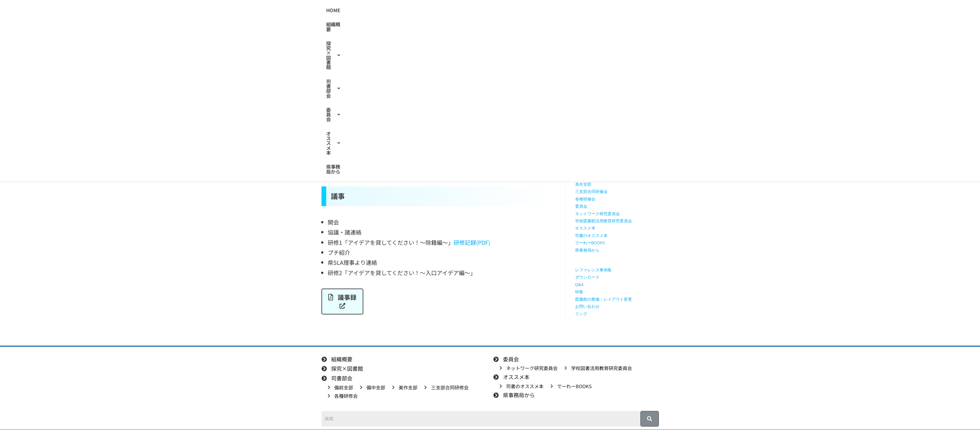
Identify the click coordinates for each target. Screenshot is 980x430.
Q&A (580, 284)
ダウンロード (587, 277)
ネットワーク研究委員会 (597, 214)
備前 (376, 112)
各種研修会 (585, 199)
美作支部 (583, 184)
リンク (581, 314)
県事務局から (589, 10)
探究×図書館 (446, 10)
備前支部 (583, 170)
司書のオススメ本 (591, 235)
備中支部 (583, 177)
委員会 (516, 10)
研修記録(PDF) (472, 242)
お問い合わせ (587, 306)
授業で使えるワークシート (599, 133)
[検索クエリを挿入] (619, 89)
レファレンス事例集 (593, 270)
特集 (579, 292)
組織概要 (410, 10)
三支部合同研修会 (591, 191)
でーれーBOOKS (590, 243)
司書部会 (485, 10)
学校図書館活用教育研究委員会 (604, 221)
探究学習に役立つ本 (593, 155)
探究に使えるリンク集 (595, 148)
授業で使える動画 (591, 141)
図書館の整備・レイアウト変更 (604, 299)
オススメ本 (550, 10)
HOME (385, 10)
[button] (446, 10)
